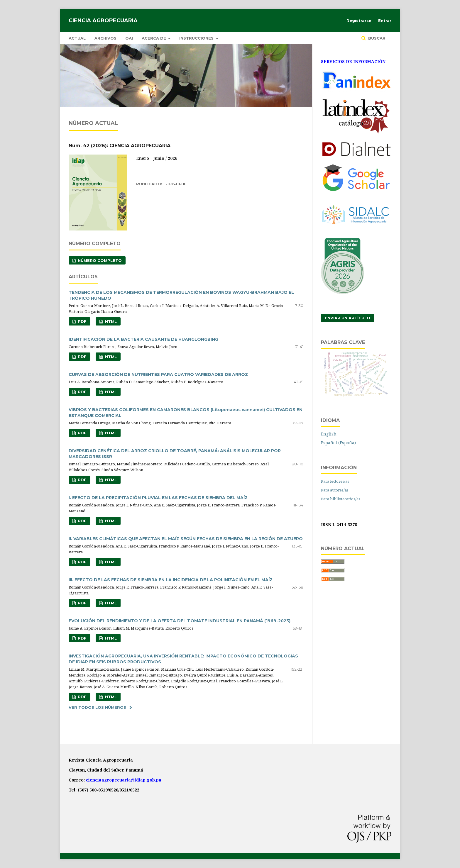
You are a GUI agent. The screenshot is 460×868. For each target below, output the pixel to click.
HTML (110, 321)
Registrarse (359, 21)
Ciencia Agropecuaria (103, 21)
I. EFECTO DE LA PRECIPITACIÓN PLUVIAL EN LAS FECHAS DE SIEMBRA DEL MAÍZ (158, 498)
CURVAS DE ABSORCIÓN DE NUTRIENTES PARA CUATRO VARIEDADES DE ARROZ (158, 374)
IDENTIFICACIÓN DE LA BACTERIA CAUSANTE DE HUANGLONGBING (143, 339)
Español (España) (338, 443)
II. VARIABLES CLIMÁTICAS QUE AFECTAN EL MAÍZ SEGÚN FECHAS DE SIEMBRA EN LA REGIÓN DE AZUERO (186, 539)
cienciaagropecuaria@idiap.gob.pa (124, 780)
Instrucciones (197, 38)
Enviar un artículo (347, 318)
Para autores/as (335, 490)
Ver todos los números (97, 707)
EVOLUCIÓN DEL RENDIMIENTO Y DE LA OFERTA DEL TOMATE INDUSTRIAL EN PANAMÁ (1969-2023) (180, 621)
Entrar (385, 21)
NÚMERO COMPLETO (99, 260)
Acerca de (154, 38)
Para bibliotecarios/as (341, 499)
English (329, 434)
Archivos (105, 38)
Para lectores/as (335, 481)
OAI (129, 38)
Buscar (376, 38)
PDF (82, 321)
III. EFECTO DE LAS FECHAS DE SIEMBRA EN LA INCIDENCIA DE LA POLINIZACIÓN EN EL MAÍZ (171, 580)
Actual (77, 38)
